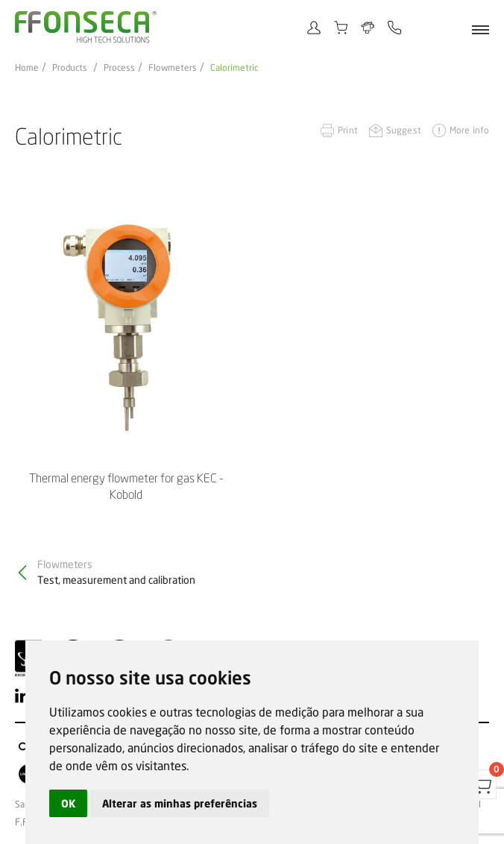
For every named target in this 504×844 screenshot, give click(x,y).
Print (348, 130)
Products (70, 68)
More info (469, 130)
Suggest (404, 130)
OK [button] (68, 803)
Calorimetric (234, 68)
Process (119, 68)
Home (27, 68)
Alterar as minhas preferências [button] (180, 803)
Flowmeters (173, 68)
